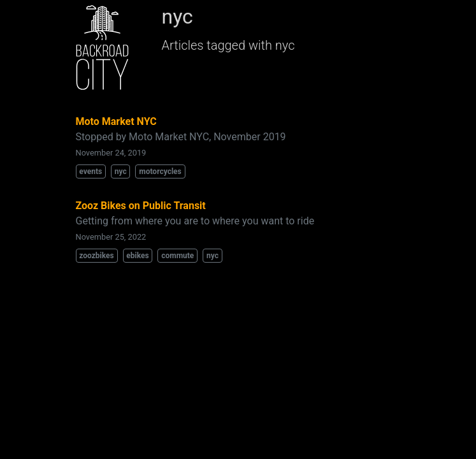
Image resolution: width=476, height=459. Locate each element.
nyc (121, 171)
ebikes (137, 256)
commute (177, 256)
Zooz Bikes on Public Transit (141, 206)
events (90, 171)
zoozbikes (96, 256)
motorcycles (160, 171)
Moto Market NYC (116, 121)
